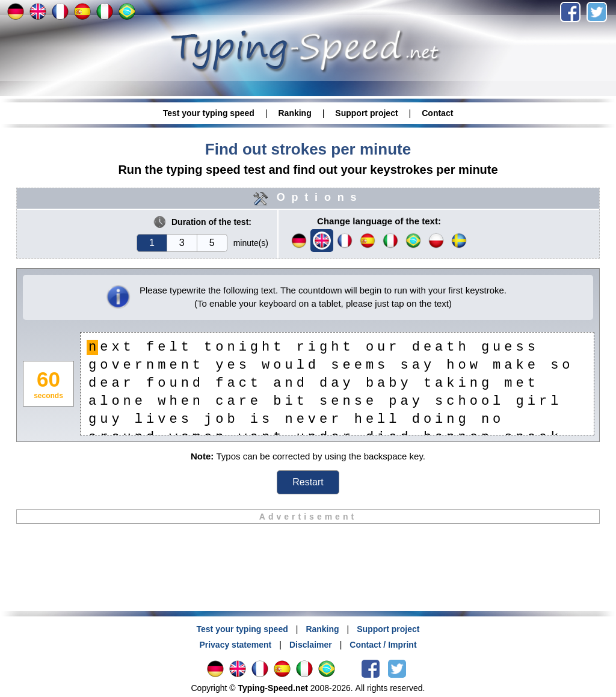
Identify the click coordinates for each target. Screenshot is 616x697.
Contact (437, 113)
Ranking (294, 113)
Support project (366, 113)
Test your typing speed (209, 113)
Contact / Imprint (383, 645)
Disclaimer (311, 645)
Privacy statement (235, 645)
